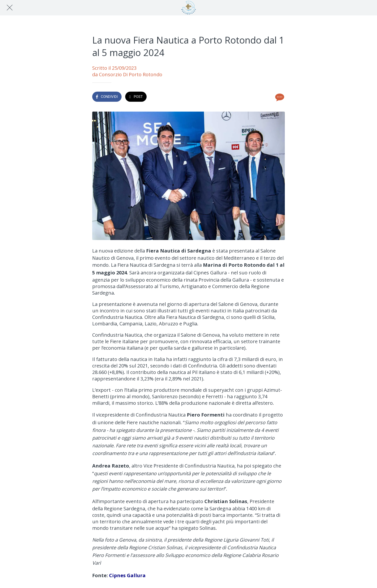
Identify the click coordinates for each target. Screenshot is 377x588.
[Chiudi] (10, 8)
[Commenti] (279, 97)
